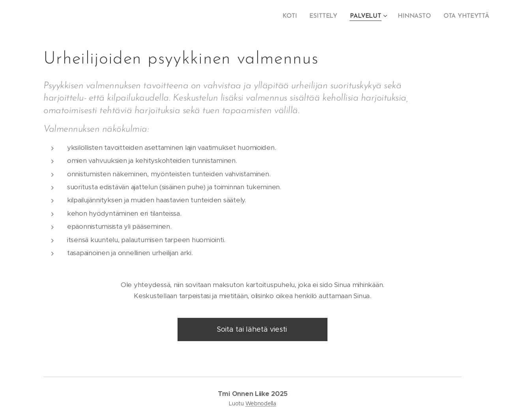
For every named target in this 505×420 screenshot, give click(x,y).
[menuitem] (294, 16)
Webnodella (261, 403)
